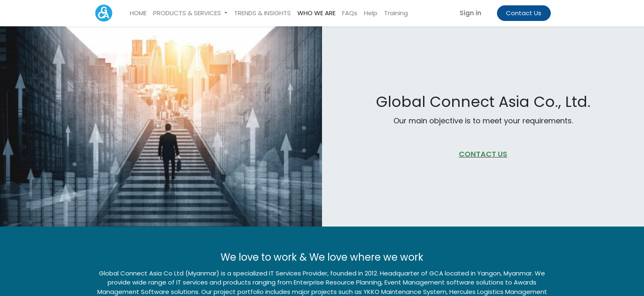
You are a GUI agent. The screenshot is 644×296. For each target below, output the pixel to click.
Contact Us (523, 13)
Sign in (470, 13)
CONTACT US (483, 154)
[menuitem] (139, 13)
